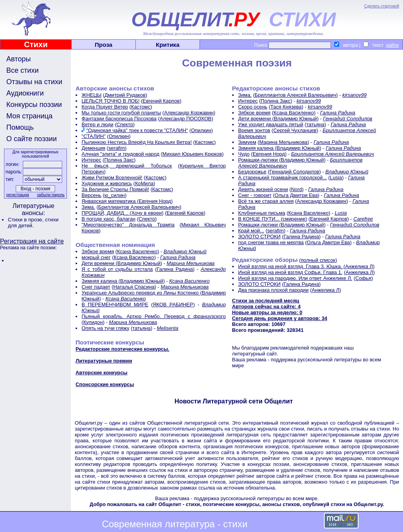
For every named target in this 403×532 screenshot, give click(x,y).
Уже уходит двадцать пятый (271, 124)
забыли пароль (51, 195)
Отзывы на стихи (34, 82)
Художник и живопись (107, 183)
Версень (91, 195)
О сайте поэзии (31, 139)
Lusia (336, 178)
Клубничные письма (262, 213)
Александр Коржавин (189, 113)
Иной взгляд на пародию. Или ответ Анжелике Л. (295, 278)
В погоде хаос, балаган (108, 219)
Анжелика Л (359, 266)
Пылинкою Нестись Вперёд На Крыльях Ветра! (137, 142)
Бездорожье (252, 172)
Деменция (93, 148)
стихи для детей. (33, 223)
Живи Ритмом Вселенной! (112, 178)
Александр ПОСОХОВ (186, 119)
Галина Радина (178, 257)
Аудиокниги (25, 93)
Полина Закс (119, 160)
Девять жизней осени (263, 189)
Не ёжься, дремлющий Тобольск (127, 166)
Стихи (36, 44)
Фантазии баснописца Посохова (119, 119)
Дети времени (99, 263)
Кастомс (141, 107)
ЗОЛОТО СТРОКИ (259, 237)
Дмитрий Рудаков (125, 95)
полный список (318, 260)
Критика (168, 45)
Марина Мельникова (190, 263)
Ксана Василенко (137, 251)
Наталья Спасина (134, 287)
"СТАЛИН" (93, 136)
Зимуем (247, 142)
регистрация (18, 195)
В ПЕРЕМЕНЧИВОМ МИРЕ (115, 305)
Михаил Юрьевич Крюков (192, 154)
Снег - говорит (255, 195)
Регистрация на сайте (32, 241)
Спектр (125, 124)
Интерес (91, 160)
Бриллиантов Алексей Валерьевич (139, 207)
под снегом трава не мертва (271, 242)
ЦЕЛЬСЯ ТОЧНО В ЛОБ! (110, 101)
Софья (363, 278)
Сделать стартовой (382, 6)
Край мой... (251, 231)
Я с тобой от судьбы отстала (117, 269)
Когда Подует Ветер (105, 107)
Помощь (20, 127)
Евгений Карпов (161, 101)
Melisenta (167, 328)
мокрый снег (96, 257)
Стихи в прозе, (26, 220)
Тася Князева (286, 107)
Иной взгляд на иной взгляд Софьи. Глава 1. (290, 272)
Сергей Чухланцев (295, 130)
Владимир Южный (185, 251)
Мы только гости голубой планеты (121, 113)
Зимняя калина (100, 281)
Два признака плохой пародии (273, 290)
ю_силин (115, 195)
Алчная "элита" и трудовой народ (120, 154)
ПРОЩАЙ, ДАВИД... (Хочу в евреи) (122, 213)
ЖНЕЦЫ (91, 95)
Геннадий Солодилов (348, 119)
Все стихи (22, 70)
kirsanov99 (355, 95)
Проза (104, 45)
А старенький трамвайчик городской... (283, 178)
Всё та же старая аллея (266, 201)
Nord (297, 189)
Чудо (244, 154)
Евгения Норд (155, 201)
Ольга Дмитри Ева (296, 195)
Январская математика (109, 201)
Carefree (363, 219)
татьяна (141, 328)
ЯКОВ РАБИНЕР (173, 305)
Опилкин (201, 130)
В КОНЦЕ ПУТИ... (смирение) (273, 219)
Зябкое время (98, 251)
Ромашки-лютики (259, 160)
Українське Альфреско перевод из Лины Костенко (141, 293)
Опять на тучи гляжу (105, 328)
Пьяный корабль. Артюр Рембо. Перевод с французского (153, 316)
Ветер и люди (97, 124)
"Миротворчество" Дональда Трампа (128, 225)
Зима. (88, 207)
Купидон (93, 322)
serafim (116, 148)
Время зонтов (254, 130)
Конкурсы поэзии (34, 105)
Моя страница (30, 116)
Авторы (18, 59)
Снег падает (96, 287)
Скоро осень (253, 107)
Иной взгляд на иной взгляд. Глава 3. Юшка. (291, 266)
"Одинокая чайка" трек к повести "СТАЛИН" (137, 130)
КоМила (144, 183)
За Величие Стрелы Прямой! (115, 189)
